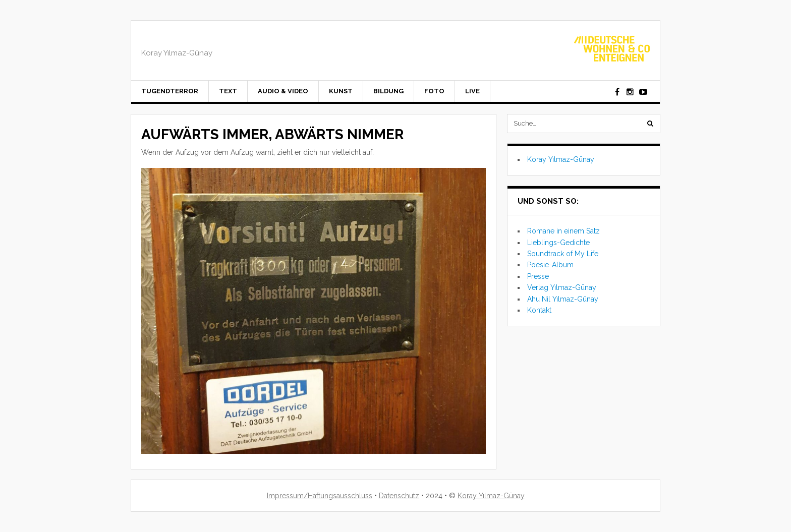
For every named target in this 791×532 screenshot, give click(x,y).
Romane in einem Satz (563, 231)
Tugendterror (170, 91)
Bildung (388, 91)
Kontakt (539, 310)
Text (228, 91)
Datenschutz (399, 496)
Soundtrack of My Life (563, 254)
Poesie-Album (550, 265)
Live (472, 91)
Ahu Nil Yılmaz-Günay (563, 299)
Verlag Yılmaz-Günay (562, 287)
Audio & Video (283, 91)
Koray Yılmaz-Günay (561, 159)
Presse (538, 276)
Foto (434, 91)
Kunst (341, 91)
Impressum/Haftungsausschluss (320, 496)
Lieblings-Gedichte (558, 243)
